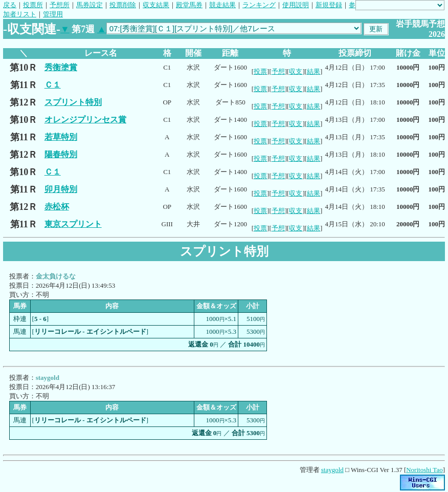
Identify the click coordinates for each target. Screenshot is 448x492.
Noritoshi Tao (424, 470)
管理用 (53, 14)
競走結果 (222, 5)
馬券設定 (89, 5)
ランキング (259, 5)
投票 (260, 71)
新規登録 (329, 5)
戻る (10, 5)
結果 (313, 71)
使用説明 (296, 5)
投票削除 (123, 5)
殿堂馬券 (189, 5)
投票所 (33, 5)
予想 (278, 71)
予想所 (60, 5)
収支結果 (156, 5)
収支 (296, 71)
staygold (332, 470)
